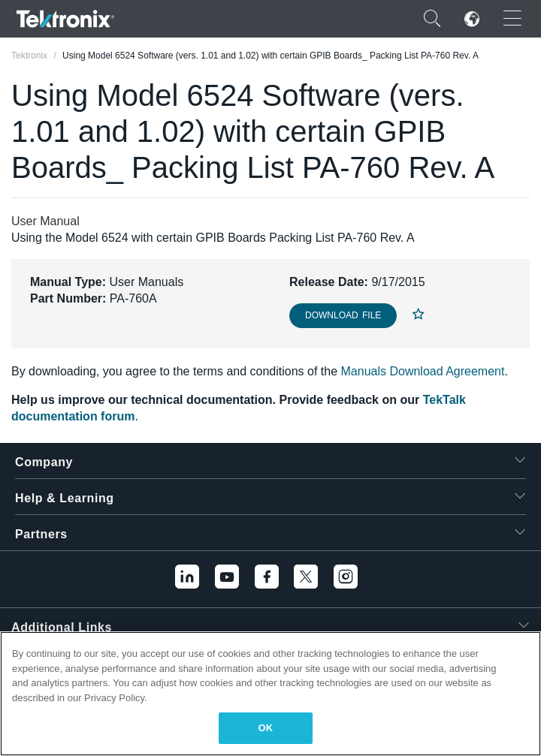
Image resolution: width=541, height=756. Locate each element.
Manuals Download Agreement (423, 371)
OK (266, 728)
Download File (343, 315)
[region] (270, 694)
